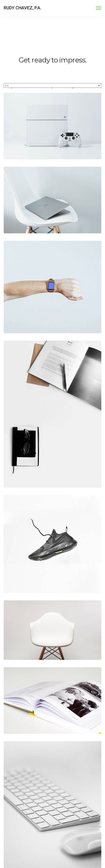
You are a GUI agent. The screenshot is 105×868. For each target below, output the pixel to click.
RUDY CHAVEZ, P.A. (22, 8)
